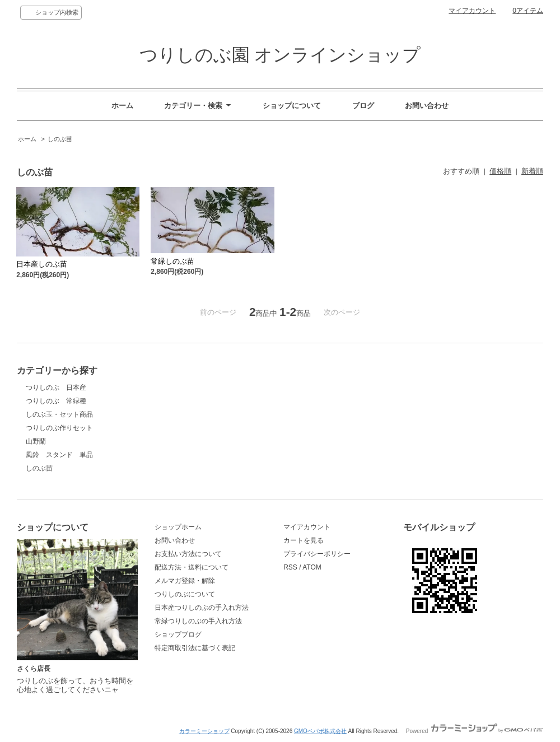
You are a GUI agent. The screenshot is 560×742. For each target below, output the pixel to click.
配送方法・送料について (192, 567)
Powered (475, 731)
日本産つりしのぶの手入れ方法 (202, 608)
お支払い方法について (188, 554)
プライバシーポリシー (317, 554)
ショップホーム (178, 527)
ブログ (363, 106)
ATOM (312, 567)
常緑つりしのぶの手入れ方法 (198, 621)
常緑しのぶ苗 (172, 261)
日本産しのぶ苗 (42, 264)
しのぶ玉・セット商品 (59, 414)
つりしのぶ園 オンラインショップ (280, 55)
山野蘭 (36, 441)
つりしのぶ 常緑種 (56, 401)
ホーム (122, 106)
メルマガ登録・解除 (185, 581)
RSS (290, 567)
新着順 (532, 171)
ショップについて (292, 106)
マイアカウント (472, 11)
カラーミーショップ (204, 731)
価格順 (500, 171)
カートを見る (304, 540)
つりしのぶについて (185, 594)
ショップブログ (178, 634)
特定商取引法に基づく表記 (195, 648)
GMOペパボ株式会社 (320, 731)
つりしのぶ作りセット (59, 428)
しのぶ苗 (60, 139)
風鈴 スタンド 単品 (59, 455)
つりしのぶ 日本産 (56, 388)
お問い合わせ (427, 106)
